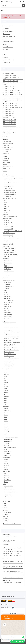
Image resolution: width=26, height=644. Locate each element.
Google (6, 376)
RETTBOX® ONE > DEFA (8, 130)
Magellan (6, 466)
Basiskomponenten (7, 324)
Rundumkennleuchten (9, 190)
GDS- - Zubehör (8, 451)
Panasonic (7, 392)
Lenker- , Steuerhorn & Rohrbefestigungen (10, 345)
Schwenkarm (7, 494)
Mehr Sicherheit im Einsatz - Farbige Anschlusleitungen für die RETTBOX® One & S (13, 573)
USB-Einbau (7, 184)
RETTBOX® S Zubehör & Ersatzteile (11, 118)
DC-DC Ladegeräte (7, 246)
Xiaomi (6, 403)
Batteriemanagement (8, 167)
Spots (6, 265)
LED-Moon (5, 521)
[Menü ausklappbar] (2, 1)
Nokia (6, 388)
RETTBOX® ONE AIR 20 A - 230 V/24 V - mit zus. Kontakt (12, 101)
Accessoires (7, 298)
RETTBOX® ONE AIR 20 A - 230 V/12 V (11, 92)
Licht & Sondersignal (7, 188)
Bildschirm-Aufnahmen (10, 251)
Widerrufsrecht (6, 62)
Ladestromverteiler (7, 275)
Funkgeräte (7, 476)
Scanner (6, 482)
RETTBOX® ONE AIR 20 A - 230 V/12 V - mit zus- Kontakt (12, 95)
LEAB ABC (7, 225)
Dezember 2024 (6, 580)
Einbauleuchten (8, 261)
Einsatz (6, 309)
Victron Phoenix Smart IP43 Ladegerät (13, 231)
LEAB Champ (7, 221)
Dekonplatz (7, 304)
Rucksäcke (7, 294)
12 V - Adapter (8, 453)
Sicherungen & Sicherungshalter (12, 182)
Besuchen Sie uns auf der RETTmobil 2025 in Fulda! (12, 562)
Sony (5, 401)
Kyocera (6, 382)
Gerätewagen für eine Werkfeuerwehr (12, 582)
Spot (5, 468)
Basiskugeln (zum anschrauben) (12, 328)
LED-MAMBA (6, 519)
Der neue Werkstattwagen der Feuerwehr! (13, 551)
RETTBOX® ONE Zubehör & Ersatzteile (12, 90)
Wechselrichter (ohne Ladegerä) (12, 237)
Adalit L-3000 (7, 284)
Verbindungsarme (8, 330)
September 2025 (6, 535)
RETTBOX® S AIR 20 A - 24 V (9, 124)
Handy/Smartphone (7, 368)
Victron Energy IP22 (9, 227)
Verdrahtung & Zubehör (8, 176)
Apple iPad (7, 443)
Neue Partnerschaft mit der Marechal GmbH (13, 578)
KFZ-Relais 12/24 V (9, 180)
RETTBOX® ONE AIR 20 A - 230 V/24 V (11, 98)
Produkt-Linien (8, 370)
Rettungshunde (8, 317)
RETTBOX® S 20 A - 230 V (8, 110)
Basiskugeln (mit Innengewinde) (12, 336)
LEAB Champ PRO (8, 223)
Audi (5, 200)
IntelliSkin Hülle (8, 449)
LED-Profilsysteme (8, 267)
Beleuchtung (6, 259)
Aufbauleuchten (8, 263)
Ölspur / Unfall (8, 313)
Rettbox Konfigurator (7, 31)
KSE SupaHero (8, 282)
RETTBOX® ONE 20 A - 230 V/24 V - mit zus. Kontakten (13, 84)
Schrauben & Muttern (9, 366)
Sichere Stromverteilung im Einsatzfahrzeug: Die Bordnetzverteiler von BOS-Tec (13, 567)
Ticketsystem (6, 29)
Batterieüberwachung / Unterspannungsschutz (8, 244)
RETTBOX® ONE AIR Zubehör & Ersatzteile (12, 108)
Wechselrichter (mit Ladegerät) (11, 239)
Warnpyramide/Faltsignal (8, 300)
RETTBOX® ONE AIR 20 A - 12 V (10, 104)
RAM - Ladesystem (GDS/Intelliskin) (11, 437)
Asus (5, 419)
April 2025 (5, 558)
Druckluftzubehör (7, 134)
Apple (6, 372)
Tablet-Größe (7, 411)
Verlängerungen (6, 145)
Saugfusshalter (8, 340)
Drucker (6, 474)
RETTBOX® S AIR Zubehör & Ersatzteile (12, 128)
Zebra (6, 435)
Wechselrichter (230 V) (8, 235)
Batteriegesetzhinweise (8, 60)
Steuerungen (6, 159)
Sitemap (5, 55)
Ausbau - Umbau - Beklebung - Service (12, 524)
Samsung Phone (8, 439)
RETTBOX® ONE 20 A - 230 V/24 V (10, 81)
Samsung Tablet (8, 441)
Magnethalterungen (9, 352)
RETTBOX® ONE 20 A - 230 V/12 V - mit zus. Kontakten (13, 78)
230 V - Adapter (8, 455)
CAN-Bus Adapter (7, 169)
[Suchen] (11, 5)
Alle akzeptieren (13, 613)
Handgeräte (7, 478)
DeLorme (6, 459)
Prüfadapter (5, 136)
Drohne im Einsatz (9, 307)
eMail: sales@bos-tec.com (9, 36)
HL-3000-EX (5, 517)
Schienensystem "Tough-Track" (12, 338)
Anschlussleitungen (7, 141)
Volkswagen (7, 210)
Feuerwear (5, 290)
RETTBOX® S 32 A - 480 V (8, 116)
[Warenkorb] (24, 2)
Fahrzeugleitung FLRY (9, 186)
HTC (5, 378)
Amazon (6, 415)
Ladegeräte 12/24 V (7, 219)
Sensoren (5, 165)
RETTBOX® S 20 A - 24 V (8, 114)
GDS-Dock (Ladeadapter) (10, 447)
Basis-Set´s (7, 326)
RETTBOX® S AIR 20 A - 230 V (9, 120)
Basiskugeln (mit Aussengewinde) (12, 332)
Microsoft (6, 427)
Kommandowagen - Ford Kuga (10, 537)
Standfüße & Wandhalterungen (12, 350)
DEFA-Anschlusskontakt (8, 143)
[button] (18, 2)
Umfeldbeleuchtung (9, 271)
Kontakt (4, 39)
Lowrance (7, 464)
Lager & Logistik (6, 472)
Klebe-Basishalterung (9, 356)
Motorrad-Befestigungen (10, 354)
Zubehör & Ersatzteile (8, 147)
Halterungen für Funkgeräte (11, 255)
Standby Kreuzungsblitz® (10, 194)
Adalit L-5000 (7, 288)
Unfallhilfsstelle (8, 319)
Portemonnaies (8, 296)
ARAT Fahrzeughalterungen (9, 249)
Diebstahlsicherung (9, 360)
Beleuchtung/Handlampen (9, 280)
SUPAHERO (5, 515)
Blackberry (7, 374)
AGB (4, 52)
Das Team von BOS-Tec (8, 26)
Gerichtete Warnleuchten (10, 192)
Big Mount (7, 257)
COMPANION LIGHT (7, 512)
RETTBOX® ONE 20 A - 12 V (9, 86)
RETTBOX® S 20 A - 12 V (8, 112)
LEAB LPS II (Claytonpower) (9, 233)
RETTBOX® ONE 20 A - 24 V (9, 88)
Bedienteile (5, 161)
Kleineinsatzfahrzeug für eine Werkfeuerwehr (10, 541)
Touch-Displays (6, 163)
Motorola (6, 386)
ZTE (5, 405)
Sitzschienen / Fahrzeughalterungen (13, 342)
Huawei (6, 380)
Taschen (6, 292)
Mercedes (7, 206)
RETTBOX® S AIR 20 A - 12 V (9, 122)
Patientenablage (8, 315)
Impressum (5, 640)
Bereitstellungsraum (9, 302)
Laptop (4, 484)
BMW (6, 202)
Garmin (6, 461)
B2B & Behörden (6, 34)
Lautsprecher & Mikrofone (10, 364)
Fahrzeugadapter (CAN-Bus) (9, 198)
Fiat (5, 204)
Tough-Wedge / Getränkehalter (11, 358)
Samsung (6, 396)
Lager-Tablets (7, 480)
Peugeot (6, 208)
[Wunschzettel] (21, 2)
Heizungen (5, 151)
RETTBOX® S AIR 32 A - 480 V (9, 126)
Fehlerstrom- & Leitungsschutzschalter (13, 178)
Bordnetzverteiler (7, 149)
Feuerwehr (7, 311)
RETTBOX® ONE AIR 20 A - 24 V (10, 106)
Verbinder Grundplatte (10, 490)
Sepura (4, 503)
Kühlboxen (5, 273)
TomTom (6, 470)
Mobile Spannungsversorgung (10, 217)
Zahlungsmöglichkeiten (8, 42)
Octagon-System (8, 334)
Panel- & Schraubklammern (11, 348)
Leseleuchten (7, 269)
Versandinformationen (8, 47)
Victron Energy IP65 (9, 229)
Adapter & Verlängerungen (9, 132)
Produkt (6, 409)
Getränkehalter (8, 362)
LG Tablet (6, 445)
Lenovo (6, 423)
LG (5, 384)
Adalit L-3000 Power (9, 286)
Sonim (6, 398)
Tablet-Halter (6, 407)
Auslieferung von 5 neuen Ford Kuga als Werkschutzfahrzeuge (12, 549)
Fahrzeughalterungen (9, 253)
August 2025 (6, 544)
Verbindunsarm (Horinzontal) (11, 492)
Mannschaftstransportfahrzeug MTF (12, 553)
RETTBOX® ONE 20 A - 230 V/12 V (10, 75)
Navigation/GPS (6, 457)
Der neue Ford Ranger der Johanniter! (12, 555)
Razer (6, 394)
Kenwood (5, 507)
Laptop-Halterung (8, 496)
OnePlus (6, 390)
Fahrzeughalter (8, 488)
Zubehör (5, 171)
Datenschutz (6, 49)
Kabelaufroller (6, 153)
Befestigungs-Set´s (9, 486)
